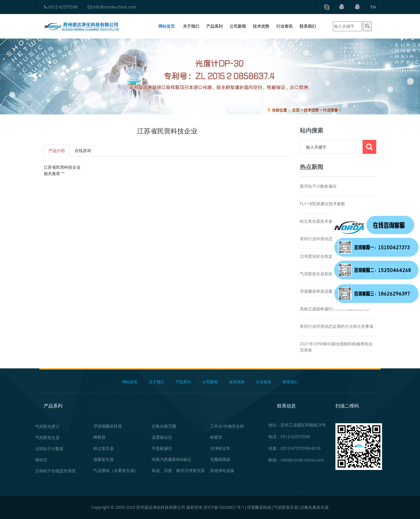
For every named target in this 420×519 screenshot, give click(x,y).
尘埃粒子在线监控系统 (55, 471)
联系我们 (308, 26)
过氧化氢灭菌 (164, 426)
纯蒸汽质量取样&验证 (171, 459)
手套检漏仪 (162, 448)
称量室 (216, 437)
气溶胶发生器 (47, 437)
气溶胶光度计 (47, 426)
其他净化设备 (222, 470)
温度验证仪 (162, 437)
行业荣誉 (330, 110)
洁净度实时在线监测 (318, 256)
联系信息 (286, 406)
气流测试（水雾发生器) (114, 470)
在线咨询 (402, 198)
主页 (296, 110)
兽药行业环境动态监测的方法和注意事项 (337, 326)
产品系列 (214, 26)
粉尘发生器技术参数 (318, 221)
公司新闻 (238, 26)
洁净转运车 (220, 448)
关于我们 (191, 26)
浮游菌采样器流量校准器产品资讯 (330, 291)
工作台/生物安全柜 (227, 426)
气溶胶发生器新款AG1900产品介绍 (332, 274)
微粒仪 (41, 460)
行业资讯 (284, 26)
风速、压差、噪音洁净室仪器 (178, 470)
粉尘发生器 (104, 448)
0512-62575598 (61, 7)
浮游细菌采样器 (108, 426)
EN (373, 7)
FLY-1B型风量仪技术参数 (323, 204)
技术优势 (261, 26)
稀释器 (99, 437)
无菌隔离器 (220, 459)
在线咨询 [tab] (83, 150)
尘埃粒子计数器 (49, 449)
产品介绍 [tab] (57, 150)
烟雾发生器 (104, 459)
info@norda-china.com (112, 7)
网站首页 (167, 26)
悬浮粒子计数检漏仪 (318, 186)
